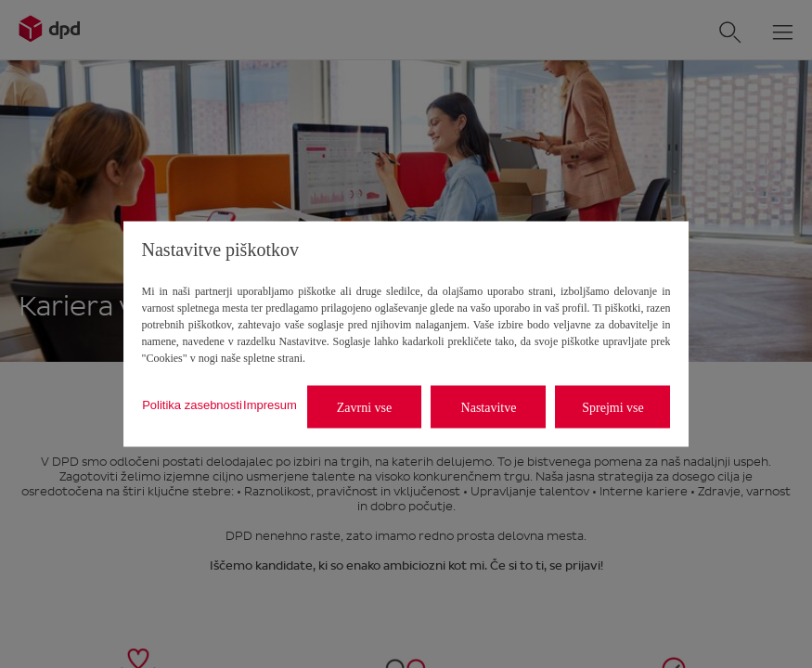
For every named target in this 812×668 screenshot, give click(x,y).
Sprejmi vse (613, 407)
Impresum (270, 404)
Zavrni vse (364, 407)
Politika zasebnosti (192, 404)
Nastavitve (489, 407)
